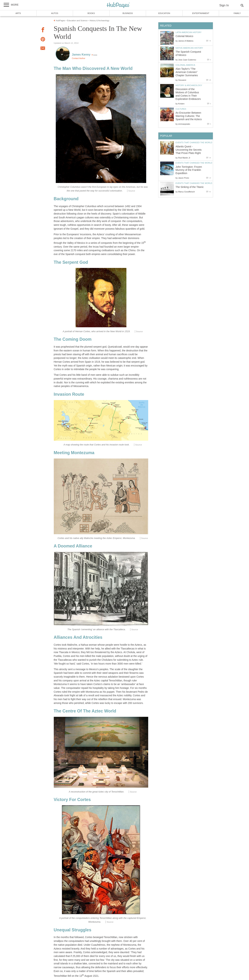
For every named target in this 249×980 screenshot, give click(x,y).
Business (128, 13)
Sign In (224, 5)
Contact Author (79, 58)
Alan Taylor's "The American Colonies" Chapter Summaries (187, 72)
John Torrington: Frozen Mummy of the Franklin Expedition (189, 170)
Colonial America (185, 65)
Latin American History (189, 32)
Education (164, 13)
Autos (55, 13)
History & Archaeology (189, 85)
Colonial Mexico (184, 36)
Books (91, 13)
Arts (18, 13)
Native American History (189, 48)
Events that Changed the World (194, 142)
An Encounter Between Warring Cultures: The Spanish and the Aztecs (189, 116)
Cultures (181, 109)
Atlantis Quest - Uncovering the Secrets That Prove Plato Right (189, 150)
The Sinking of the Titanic (190, 187)
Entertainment (201, 13)
